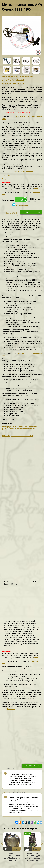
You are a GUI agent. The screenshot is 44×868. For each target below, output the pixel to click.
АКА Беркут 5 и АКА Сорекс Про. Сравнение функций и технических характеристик (19, 428)
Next (42, 844)
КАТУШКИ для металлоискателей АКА (17, 436)
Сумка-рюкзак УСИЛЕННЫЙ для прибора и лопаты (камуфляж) (32, 857)
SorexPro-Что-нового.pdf (13, 83)
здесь (37, 189)
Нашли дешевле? (12, 216)
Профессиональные (9, 179)
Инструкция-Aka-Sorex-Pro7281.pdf (17, 76)
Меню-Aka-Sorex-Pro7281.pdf (15, 80)
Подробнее (6, 175)
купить (27, 212)
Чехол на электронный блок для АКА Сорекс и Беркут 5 (12, 857)
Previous (2, 844)
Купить (16, 849)
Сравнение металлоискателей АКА (19, 172)
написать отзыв (32, 766)
